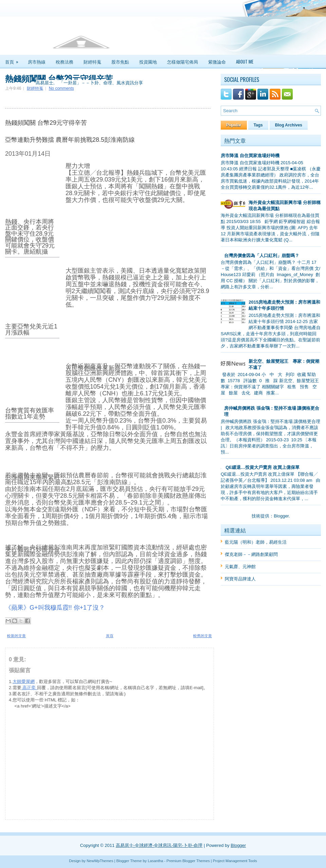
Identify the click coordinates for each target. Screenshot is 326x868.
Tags (258, 125)
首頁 (14, 60)
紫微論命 (217, 62)
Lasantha (155, 861)
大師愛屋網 (24, 682)
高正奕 (29, 688)
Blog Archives (289, 125)
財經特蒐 (92, 62)
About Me (245, 62)
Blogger (281, 516)
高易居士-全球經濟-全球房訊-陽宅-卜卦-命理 (159, 845)
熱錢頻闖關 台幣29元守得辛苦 (59, 78)
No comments (61, 88)
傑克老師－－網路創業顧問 (251, 554)
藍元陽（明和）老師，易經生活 (256, 542)
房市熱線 (37, 62)
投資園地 (148, 62)
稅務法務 (65, 62)
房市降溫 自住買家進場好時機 (250, 156)
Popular (234, 125)
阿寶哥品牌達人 (240, 579)
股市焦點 (120, 62)
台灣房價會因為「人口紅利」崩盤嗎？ (262, 256)
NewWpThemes (100, 861)
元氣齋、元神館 (240, 567)
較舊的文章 (203, 636)
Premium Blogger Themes (188, 861)
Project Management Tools (235, 861)
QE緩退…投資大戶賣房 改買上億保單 (262, 467)
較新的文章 (16, 636)
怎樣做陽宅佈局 (183, 62)
